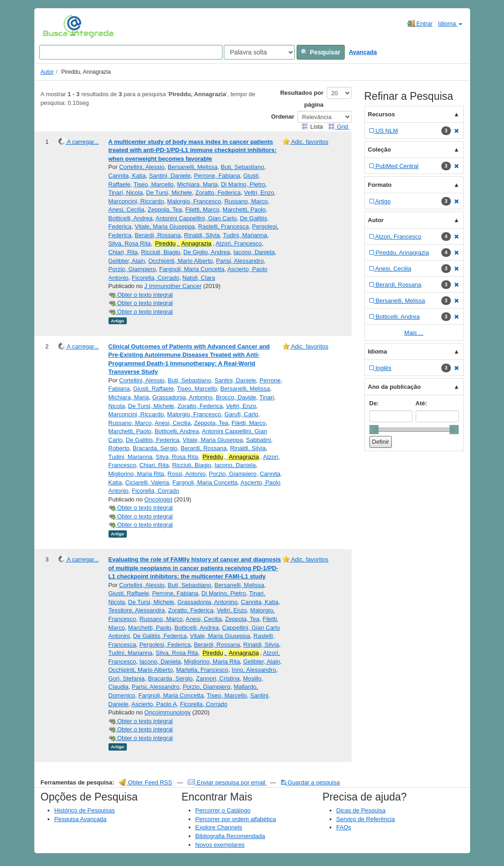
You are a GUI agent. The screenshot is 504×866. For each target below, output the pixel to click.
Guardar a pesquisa (311, 782)
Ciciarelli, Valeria (147, 482)
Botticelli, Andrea (131, 218)
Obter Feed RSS (146, 782)
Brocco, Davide (236, 397)
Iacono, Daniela (254, 252)
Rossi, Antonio (187, 474)
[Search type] (259, 52)
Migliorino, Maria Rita (136, 474)
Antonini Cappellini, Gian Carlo (196, 218)
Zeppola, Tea (165, 210)
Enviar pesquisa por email (227, 782)
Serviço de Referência (366, 819)
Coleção (380, 150)
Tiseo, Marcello (154, 184)
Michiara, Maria (198, 184)
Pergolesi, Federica (165, 645)
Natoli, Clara (199, 278)
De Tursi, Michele (169, 193)
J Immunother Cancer (173, 286)
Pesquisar (321, 52)
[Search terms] (131, 52)
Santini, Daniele (170, 176)
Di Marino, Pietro (243, 184)
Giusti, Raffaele (154, 389)
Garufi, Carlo (241, 414)
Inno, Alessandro (254, 670)
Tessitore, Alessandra (137, 610)
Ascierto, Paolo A (154, 704)
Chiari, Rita (123, 252)
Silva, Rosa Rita (130, 243)
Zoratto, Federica (218, 193)
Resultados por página (302, 99)
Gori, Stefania (127, 678)
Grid (339, 127)
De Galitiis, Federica (153, 440)
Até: (421, 403)
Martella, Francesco (202, 670)
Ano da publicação (395, 387)
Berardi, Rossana (157, 235)
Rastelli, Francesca (224, 226)
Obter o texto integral (141, 295)
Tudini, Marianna (245, 235)
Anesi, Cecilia (127, 210)
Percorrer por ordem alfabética (236, 819)
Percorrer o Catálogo (223, 810)
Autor (47, 72)
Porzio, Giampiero (132, 269)
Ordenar (283, 117)
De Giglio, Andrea (207, 252)
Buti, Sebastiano (242, 167)
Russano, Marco (246, 201)
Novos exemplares (220, 845)
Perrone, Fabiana (217, 176)
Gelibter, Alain (127, 261)
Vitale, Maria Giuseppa (165, 226)
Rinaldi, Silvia (202, 235)
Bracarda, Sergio (155, 448)
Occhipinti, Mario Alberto (181, 261)
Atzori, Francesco (239, 243)
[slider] (374, 430)
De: (374, 403)
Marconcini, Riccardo (136, 201)
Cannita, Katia (127, 176)
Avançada (363, 52)
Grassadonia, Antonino (183, 397)
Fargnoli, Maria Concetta (192, 269)
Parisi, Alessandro (240, 261)
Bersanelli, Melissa (193, 167)
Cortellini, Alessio (142, 167)
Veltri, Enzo (259, 193)
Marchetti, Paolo (244, 210)
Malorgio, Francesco (194, 201)
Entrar (420, 23)
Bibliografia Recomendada (230, 836)
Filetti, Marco (202, 210)
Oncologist (158, 499)
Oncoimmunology (167, 712)
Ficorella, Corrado (155, 278)
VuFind (57, 26)
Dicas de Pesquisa (361, 810)
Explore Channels (219, 827)
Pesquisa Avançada (81, 819)
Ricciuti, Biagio (160, 252)
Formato (380, 185)
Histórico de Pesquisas (85, 810)
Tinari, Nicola (126, 193)
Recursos (382, 114)
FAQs (344, 827)
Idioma (450, 24)
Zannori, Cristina (218, 678)
